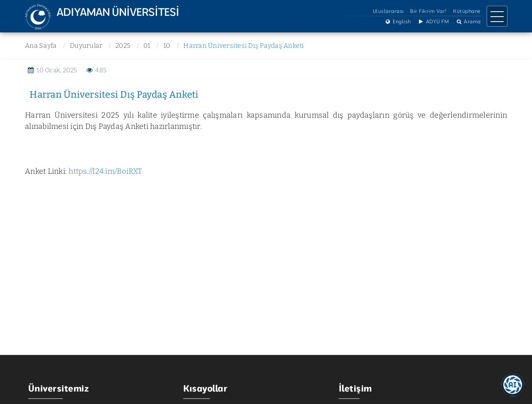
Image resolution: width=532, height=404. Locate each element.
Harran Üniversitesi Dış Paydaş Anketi (243, 46)
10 (166, 46)
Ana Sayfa (41, 46)
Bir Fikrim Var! (429, 11)
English (398, 22)
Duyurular (86, 46)
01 (146, 46)
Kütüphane (467, 11)
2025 (122, 46)
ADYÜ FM (433, 22)
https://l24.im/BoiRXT (105, 171)
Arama (468, 22)
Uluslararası (388, 11)
